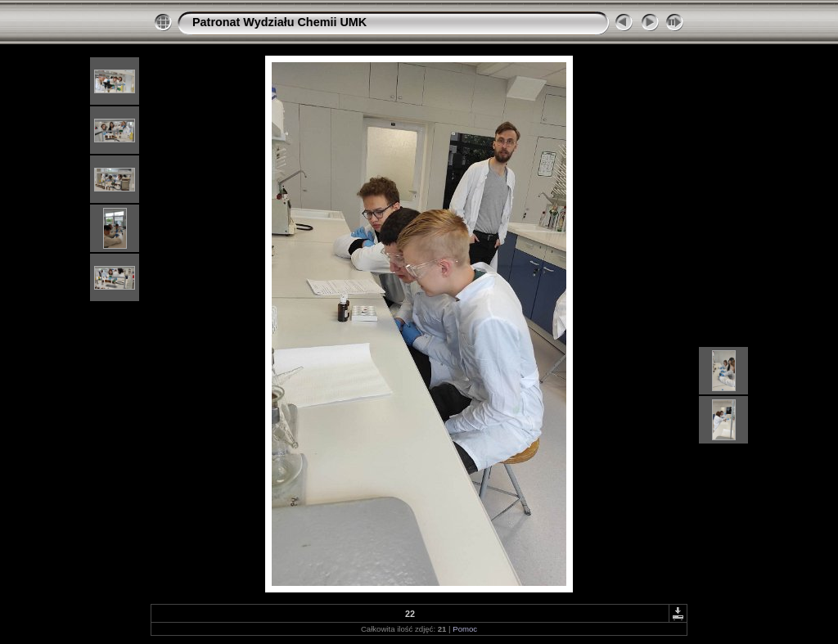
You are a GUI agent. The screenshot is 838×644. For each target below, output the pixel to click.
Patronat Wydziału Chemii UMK (279, 22)
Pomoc (465, 629)
